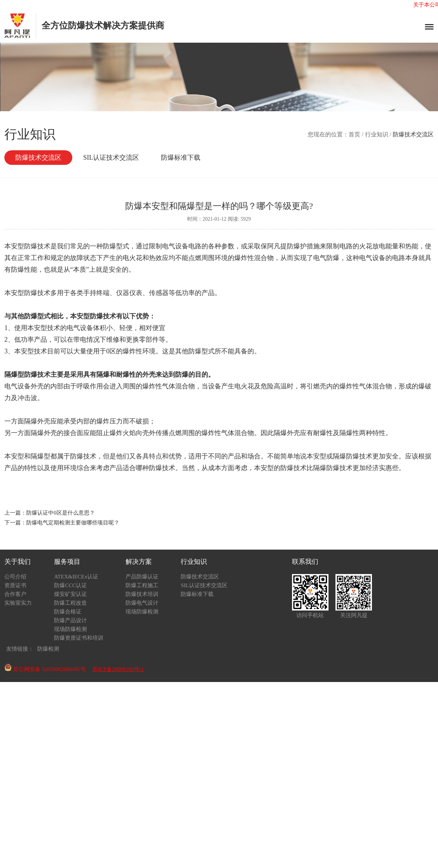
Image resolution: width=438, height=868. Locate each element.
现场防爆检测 (70, 629)
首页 (354, 134)
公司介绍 (15, 577)
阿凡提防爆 (284, 246)
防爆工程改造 (70, 603)
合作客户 (15, 594)
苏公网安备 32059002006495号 (45, 669)
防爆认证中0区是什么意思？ (61, 513)
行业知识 (377, 134)
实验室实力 (18, 603)
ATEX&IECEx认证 (76, 577)
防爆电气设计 (142, 603)
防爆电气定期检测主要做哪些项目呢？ (73, 523)
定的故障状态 (77, 258)
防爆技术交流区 (38, 158)
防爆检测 (48, 649)
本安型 (316, 456)
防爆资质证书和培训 (79, 638)
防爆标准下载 (181, 158)
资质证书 (15, 585)
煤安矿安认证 (70, 594)
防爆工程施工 (142, 585)
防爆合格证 (68, 612)
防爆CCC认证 (70, 585)
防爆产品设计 (70, 620)
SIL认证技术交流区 (111, 158)
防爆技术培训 (142, 594)
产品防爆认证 (142, 577)
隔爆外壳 (44, 433)
